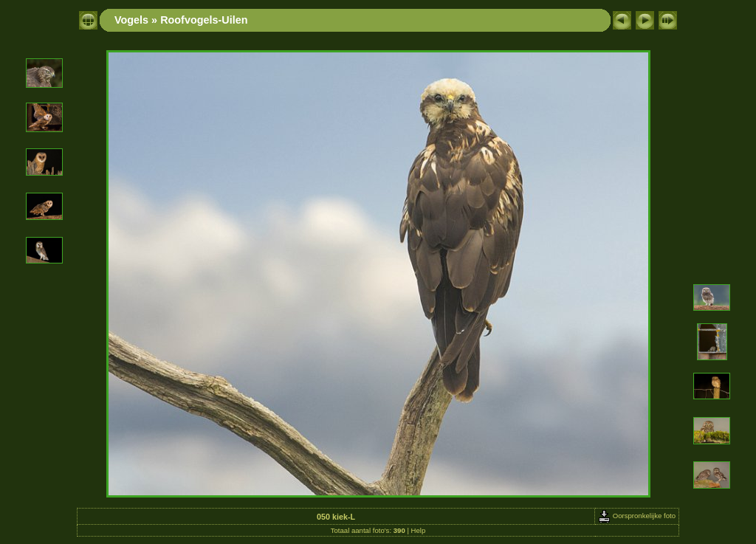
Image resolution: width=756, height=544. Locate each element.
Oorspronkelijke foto (637, 516)
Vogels (131, 20)
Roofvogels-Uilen (204, 20)
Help (419, 530)
